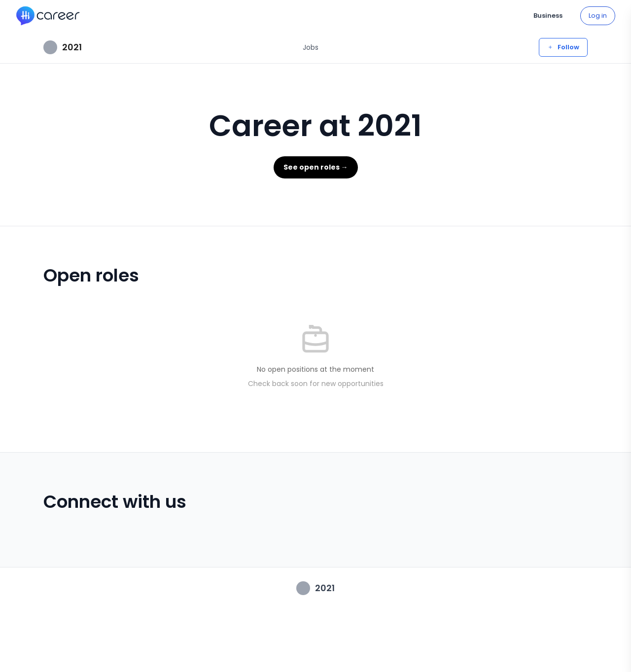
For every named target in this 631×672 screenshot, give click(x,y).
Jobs (311, 47)
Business (548, 16)
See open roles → (316, 167)
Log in (598, 16)
